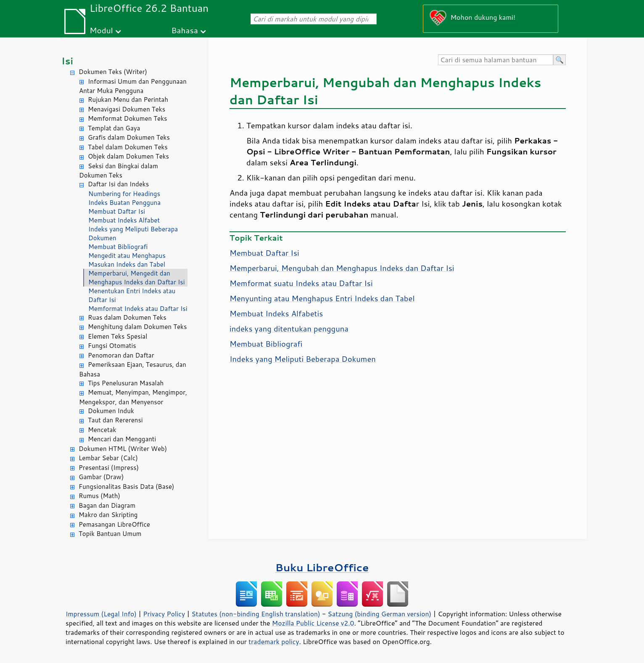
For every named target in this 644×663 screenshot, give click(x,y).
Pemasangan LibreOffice (114, 524)
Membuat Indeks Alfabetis (276, 313)
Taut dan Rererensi (115, 420)
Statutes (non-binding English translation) (256, 614)
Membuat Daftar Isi (117, 211)
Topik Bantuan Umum (110, 534)
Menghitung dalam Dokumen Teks (137, 327)
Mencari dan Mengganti (122, 439)
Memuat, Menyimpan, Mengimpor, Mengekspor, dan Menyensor (133, 397)
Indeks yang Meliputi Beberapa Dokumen (133, 233)
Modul (101, 30)
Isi (67, 61)
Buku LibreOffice (322, 567)
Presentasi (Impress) (109, 468)
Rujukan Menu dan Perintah (128, 99)
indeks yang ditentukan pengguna (289, 329)
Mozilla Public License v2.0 (313, 623)
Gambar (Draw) (101, 477)
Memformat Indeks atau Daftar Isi (138, 309)
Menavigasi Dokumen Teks (127, 109)
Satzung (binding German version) (380, 614)
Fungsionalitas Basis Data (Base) (127, 487)
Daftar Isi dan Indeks (118, 184)
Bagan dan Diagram (107, 505)
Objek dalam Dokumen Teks (128, 156)
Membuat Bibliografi (118, 247)
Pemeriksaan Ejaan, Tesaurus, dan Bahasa (133, 369)
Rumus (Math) (99, 496)
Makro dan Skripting (108, 515)
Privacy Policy (164, 614)
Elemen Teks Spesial (117, 336)
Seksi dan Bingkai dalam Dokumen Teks (119, 171)
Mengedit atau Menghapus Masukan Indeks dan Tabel (127, 260)
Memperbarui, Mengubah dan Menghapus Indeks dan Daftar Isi (342, 268)
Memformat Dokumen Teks (127, 118)
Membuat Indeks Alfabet (124, 220)
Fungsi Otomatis (112, 346)
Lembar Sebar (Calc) (108, 458)
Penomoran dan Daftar (121, 355)
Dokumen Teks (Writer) (113, 72)
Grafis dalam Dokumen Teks (129, 137)
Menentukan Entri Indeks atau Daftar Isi (132, 295)
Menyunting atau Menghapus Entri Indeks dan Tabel (322, 298)
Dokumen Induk (111, 411)
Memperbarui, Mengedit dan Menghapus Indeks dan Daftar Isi (137, 278)
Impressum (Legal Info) (101, 614)
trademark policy (274, 642)
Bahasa (184, 30)
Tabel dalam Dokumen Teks (128, 147)
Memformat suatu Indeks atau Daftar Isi (301, 283)
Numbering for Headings (124, 194)
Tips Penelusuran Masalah (126, 383)
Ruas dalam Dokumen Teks (127, 317)
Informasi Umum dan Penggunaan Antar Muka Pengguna (133, 86)
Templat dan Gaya (114, 128)
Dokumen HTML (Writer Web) (123, 449)
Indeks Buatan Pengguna (124, 203)
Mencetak (102, 430)
